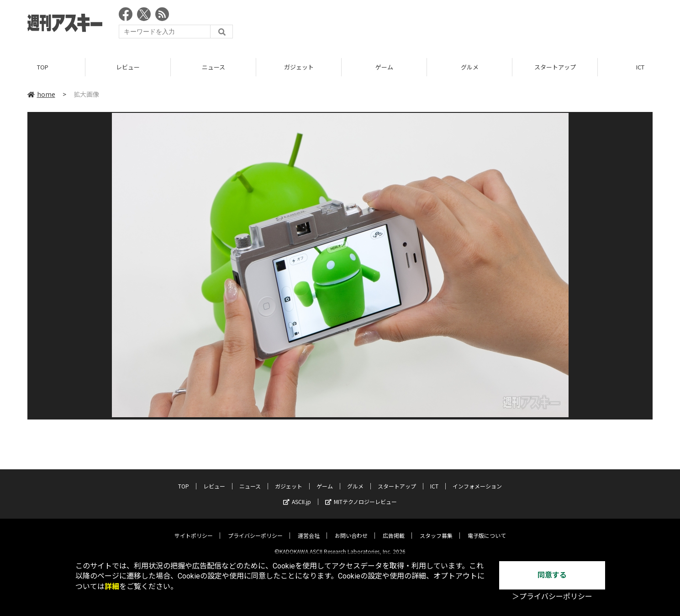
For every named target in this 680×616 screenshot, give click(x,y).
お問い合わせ (351, 528)
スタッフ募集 (436, 528)
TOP (43, 68)
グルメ (470, 68)
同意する (552, 575)
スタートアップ (555, 68)
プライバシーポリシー (255, 528)
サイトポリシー (194, 528)
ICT (434, 479)
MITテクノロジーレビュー (361, 494)
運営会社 (309, 528)
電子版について (487, 528)
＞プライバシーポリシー (552, 597)
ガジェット (299, 68)
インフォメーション (477, 479)
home (41, 96)
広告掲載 (394, 528)
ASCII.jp (297, 494)
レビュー (128, 68)
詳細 (112, 587)
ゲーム (384, 68)
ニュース (213, 68)
